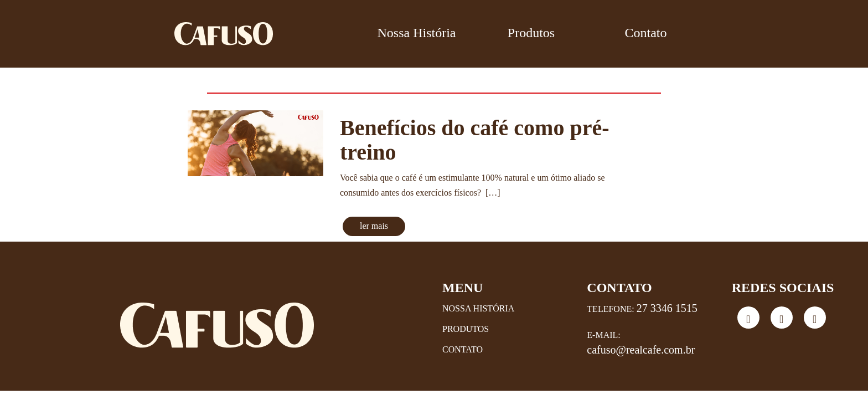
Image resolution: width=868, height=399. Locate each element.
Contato (646, 33)
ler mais (374, 226)
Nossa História (417, 33)
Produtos (531, 33)
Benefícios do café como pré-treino (475, 140)
